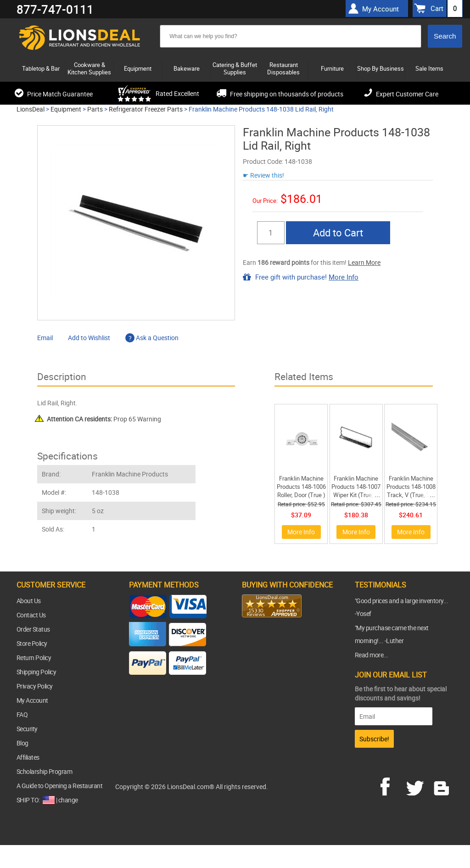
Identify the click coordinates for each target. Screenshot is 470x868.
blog (442, 785)
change (68, 800)
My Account (32, 700)
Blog (22, 743)
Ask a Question (152, 338)
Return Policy (34, 658)
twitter (417, 785)
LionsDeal (31, 109)
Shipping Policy (36, 672)
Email (45, 338)
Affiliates (28, 757)
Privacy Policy (35, 686)
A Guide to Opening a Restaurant (60, 786)
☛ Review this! (263, 175)
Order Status (33, 629)
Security (27, 729)
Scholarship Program (45, 771)
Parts (95, 109)
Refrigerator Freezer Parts (146, 109)
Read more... (372, 655)
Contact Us (31, 615)
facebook (392, 785)
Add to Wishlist (89, 338)
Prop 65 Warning (104, 419)
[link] (260, 635)
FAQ (22, 714)
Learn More (364, 262)
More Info (344, 277)
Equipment (66, 109)
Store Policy (32, 643)
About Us (29, 601)
